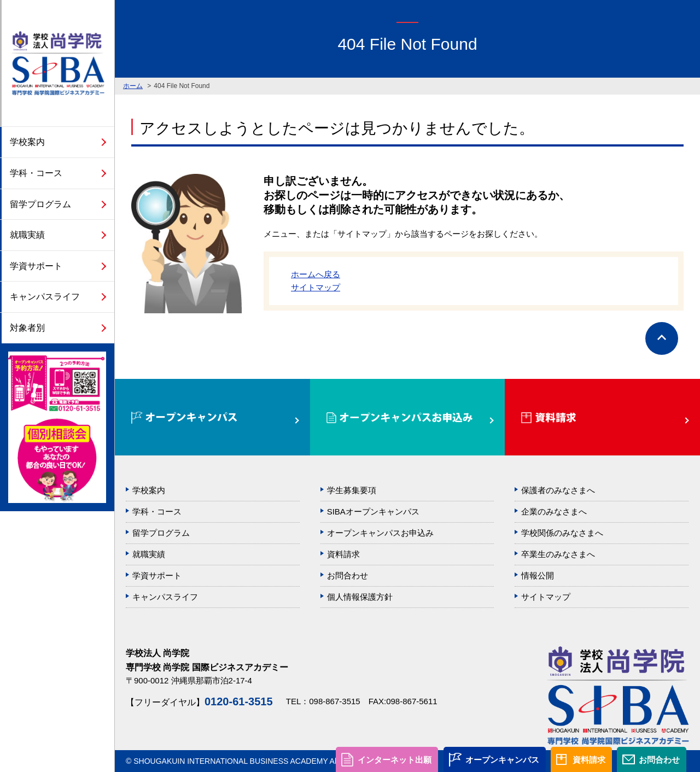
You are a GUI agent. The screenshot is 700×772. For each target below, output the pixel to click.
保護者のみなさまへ (558, 490)
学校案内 (27, 142)
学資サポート (36, 266)
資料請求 (589, 760)
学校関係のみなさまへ (562, 533)
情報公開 (538, 575)
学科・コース (36, 173)
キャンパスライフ (45, 297)
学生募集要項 (352, 490)
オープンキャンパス (502, 760)
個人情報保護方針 (360, 597)
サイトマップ (316, 287)
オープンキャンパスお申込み (380, 533)
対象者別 (27, 328)
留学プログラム (40, 204)
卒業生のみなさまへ (558, 554)
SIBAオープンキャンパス (373, 511)
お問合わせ (659, 760)
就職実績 (27, 235)
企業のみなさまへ (554, 511)
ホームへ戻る (316, 274)
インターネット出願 (395, 760)
